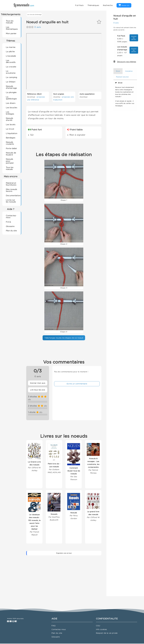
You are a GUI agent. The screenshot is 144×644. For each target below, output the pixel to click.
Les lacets (11, 124)
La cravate (11, 67)
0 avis (38, 27)
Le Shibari (11, 82)
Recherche (108, 5)
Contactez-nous (11, 216)
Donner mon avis (38, 383)
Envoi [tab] (118, 71)
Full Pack (79, 5)
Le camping (12, 77)
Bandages (11, 138)
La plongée (11, 92)
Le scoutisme (11, 72)
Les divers (11, 103)
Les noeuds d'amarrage (34, 15)
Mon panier (11, 33)
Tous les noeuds (10, 22)
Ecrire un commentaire (77, 384)
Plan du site (11, 231)
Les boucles (12, 107)
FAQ (54, 626)
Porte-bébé (11, 148)
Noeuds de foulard (11, 154)
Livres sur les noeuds (11, 201)
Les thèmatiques (12, 28)
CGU (98, 626)
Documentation (13, 195)
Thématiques (93, 5)
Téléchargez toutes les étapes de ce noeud (64, 338)
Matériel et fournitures (11, 184)
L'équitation (12, 133)
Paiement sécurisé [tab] (122, 77)
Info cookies (101, 629)
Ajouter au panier (134, 38)
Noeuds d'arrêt (10, 119)
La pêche (10, 51)
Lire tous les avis (38, 390)
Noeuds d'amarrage (11, 87)
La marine (11, 47)
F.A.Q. (9, 222)
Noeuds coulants (10, 143)
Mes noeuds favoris (12, 190)
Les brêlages (10, 113)
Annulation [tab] (129, 71)
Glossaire (10, 226)
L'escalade (11, 56)
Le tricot (10, 129)
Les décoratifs (11, 61)
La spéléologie (11, 98)
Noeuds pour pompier (10, 161)
